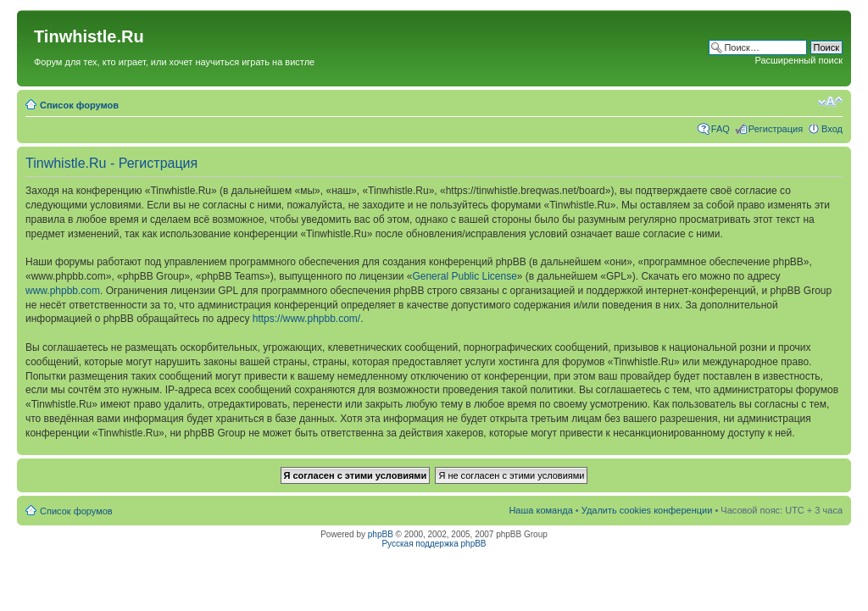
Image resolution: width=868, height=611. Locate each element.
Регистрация (776, 129)
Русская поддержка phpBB (434, 544)
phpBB (381, 534)
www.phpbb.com (63, 291)
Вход (832, 129)
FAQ (721, 129)
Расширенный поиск (798, 60)
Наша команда (540, 510)
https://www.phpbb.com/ (306, 319)
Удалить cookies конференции (647, 510)
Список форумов (79, 105)
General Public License (464, 276)
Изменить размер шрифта (830, 102)
